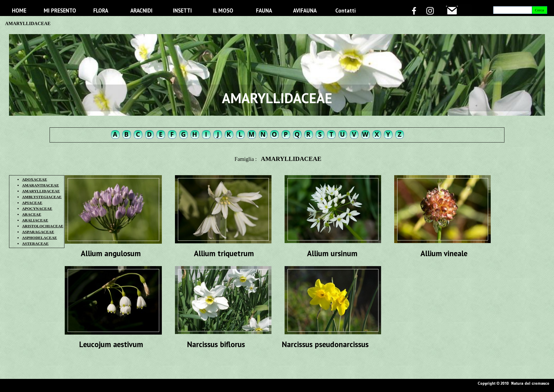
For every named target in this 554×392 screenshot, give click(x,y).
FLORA (101, 10)
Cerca (539, 10)
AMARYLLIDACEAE (41, 191)
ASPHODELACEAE (39, 238)
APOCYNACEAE (37, 209)
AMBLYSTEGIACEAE (42, 197)
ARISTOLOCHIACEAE (43, 226)
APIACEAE (32, 203)
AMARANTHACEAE (40, 185)
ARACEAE (31, 214)
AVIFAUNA (305, 10)
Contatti (346, 10)
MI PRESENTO (60, 10)
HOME (19, 10)
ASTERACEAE (35, 244)
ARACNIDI (141, 10)
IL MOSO (223, 10)
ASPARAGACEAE (38, 232)
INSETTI (182, 10)
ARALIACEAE (35, 220)
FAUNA (264, 10)
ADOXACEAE (34, 179)
